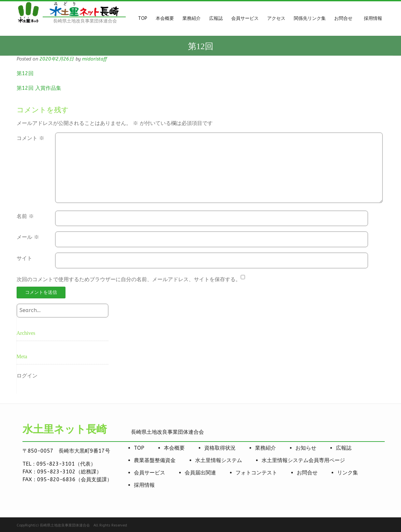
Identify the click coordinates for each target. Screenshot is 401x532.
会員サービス (150, 473)
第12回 (25, 73)
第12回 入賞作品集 (39, 88)
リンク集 (348, 473)
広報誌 (344, 448)
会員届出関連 (200, 473)
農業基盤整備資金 (155, 460)
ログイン (27, 376)
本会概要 (174, 448)
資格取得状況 (220, 448)
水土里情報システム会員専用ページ (303, 460)
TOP (139, 448)
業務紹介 (265, 448)
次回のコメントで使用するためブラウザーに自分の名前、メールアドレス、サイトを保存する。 (129, 279)
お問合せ (307, 473)
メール (28, 237)
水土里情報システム (219, 460)
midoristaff (94, 59)
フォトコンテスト (256, 473)
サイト (24, 258)
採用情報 (144, 485)
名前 (25, 216)
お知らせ (306, 448)
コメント (30, 138)
